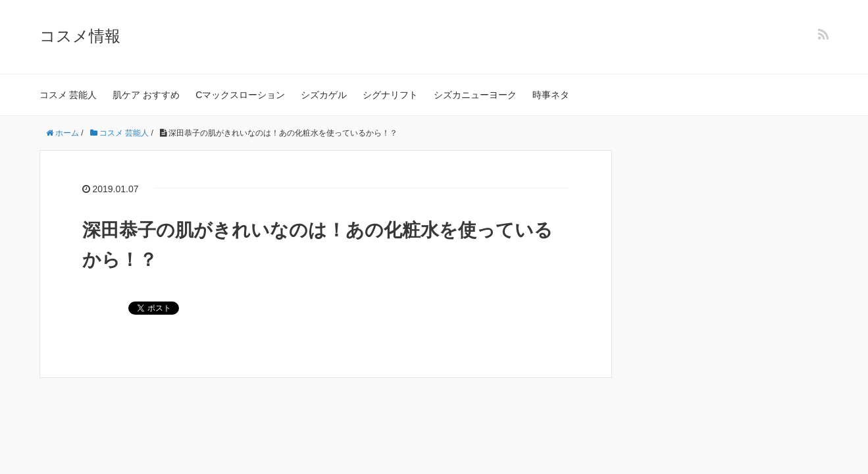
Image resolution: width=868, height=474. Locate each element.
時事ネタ (551, 95)
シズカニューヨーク (475, 95)
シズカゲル (324, 95)
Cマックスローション (240, 95)
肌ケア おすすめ (146, 95)
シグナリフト (390, 95)
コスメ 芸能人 (68, 95)
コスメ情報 (80, 36)
